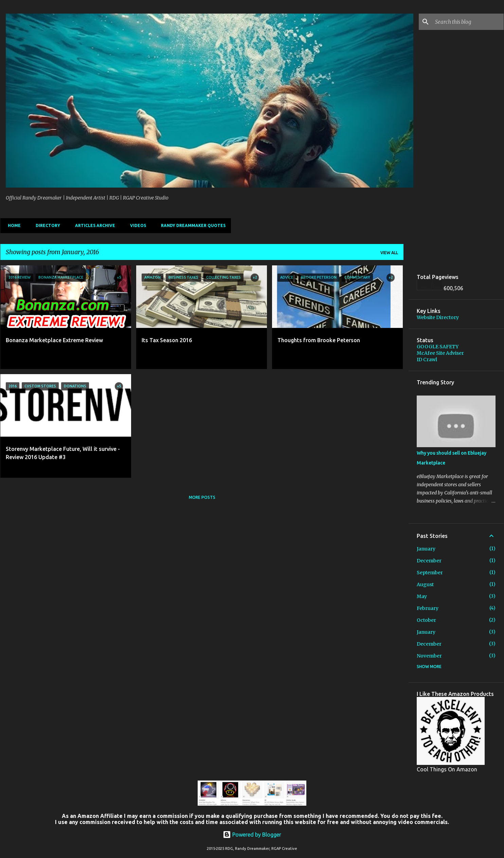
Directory (46, 225)
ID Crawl (427, 360)
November (429, 656)
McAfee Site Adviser (440, 353)
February (428, 608)
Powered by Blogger (252, 835)
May (422, 596)
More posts (202, 497)
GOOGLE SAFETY (438, 347)
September (430, 573)
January (426, 549)
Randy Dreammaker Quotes (191, 225)
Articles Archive (93, 225)
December (429, 561)
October (426, 620)
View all (389, 253)
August (425, 584)
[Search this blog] (468, 22)
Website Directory (438, 317)
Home (12, 225)
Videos (136, 225)
